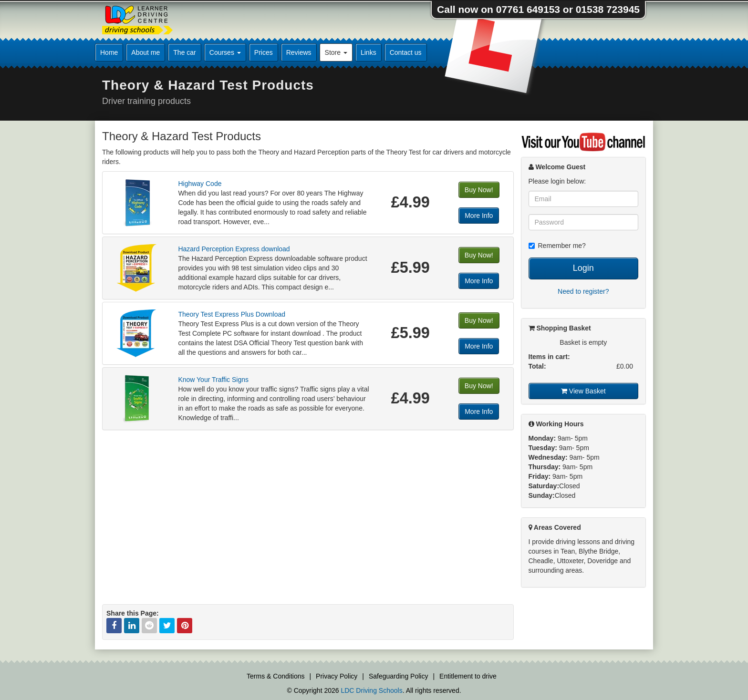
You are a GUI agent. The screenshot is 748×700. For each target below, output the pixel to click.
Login (583, 268)
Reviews (299, 52)
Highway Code (200, 184)
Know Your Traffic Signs (213, 380)
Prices (264, 52)
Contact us (406, 52)
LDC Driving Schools (371, 690)
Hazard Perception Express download (234, 249)
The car (184, 52)
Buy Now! (479, 190)
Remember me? (557, 246)
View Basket (583, 391)
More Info (479, 216)
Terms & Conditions (275, 676)
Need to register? (583, 291)
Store (336, 52)
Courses (225, 52)
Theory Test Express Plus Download (232, 314)
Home (109, 52)
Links (369, 52)
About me (145, 52)
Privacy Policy (337, 676)
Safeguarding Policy (399, 676)
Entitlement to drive (468, 676)
